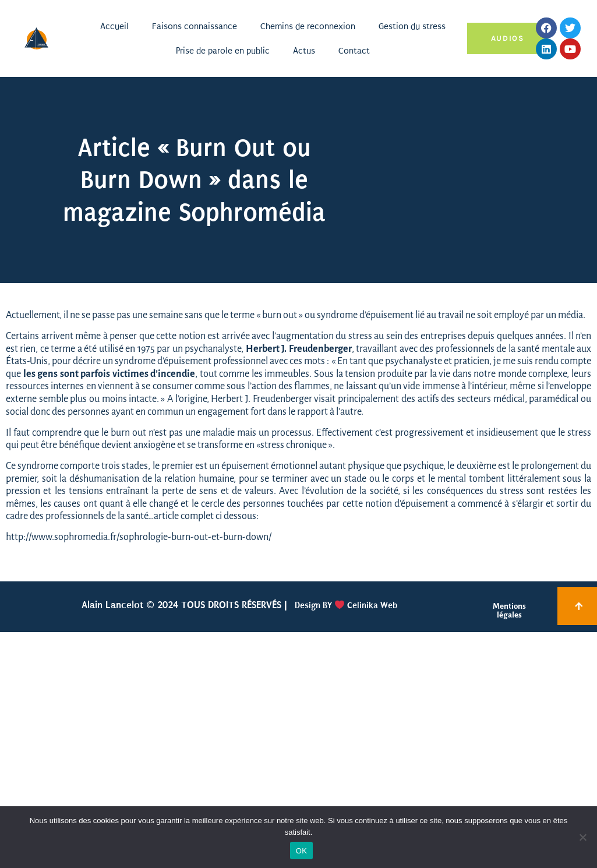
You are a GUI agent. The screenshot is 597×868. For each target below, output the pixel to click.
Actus (304, 51)
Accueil (114, 26)
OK (301, 851)
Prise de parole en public (223, 51)
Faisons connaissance (195, 26)
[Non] (582, 837)
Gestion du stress (412, 26)
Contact (354, 51)
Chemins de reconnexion (308, 26)
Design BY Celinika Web (345, 605)
